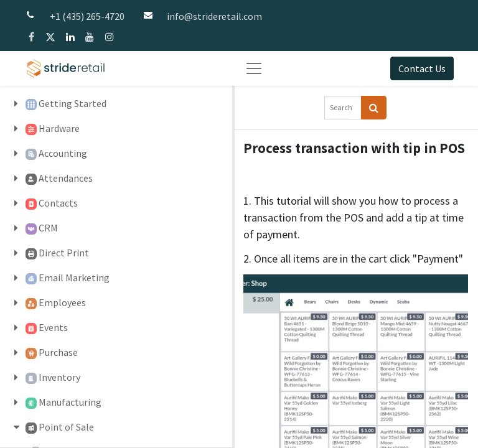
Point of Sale (66, 427)
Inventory (59, 377)
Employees (62, 302)
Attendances (66, 178)
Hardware (59, 128)
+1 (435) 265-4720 (87, 16)
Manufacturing (70, 402)
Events (53, 327)
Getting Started (73, 103)
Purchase (58, 352)
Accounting (63, 153)
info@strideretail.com (214, 16)
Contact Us (422, 68)
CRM (48, 228)
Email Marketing (74, 278)
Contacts (58, 203)
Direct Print (64, 253)
